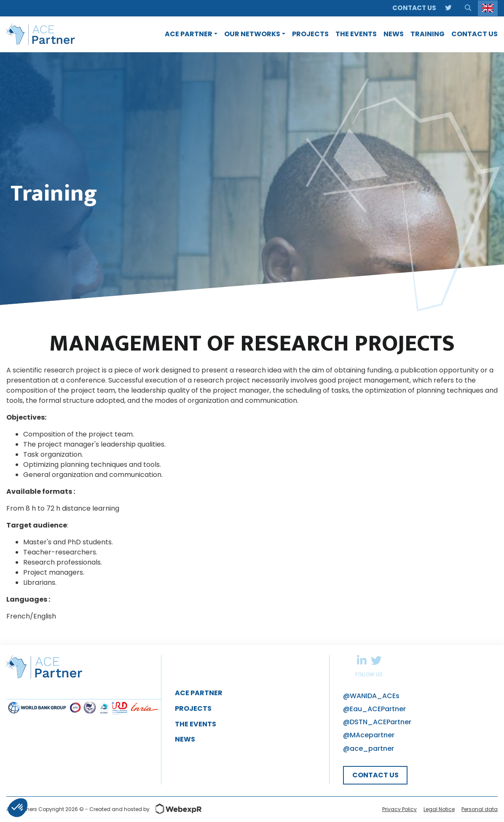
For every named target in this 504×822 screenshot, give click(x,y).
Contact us (414, 8)
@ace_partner (369, 748)
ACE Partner (199, 693)
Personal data (480, 809)
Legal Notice (439, 809)
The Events (196, 724)
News (185, 739)
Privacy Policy (399, 809)
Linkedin (362, 660)
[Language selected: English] (488, 8)
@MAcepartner (369, 735)
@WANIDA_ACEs (371, 696)
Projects (193, 708)
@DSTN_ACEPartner (377, 722)
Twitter (376, 660)
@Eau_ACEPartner (374, 709)
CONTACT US (375, 775)
